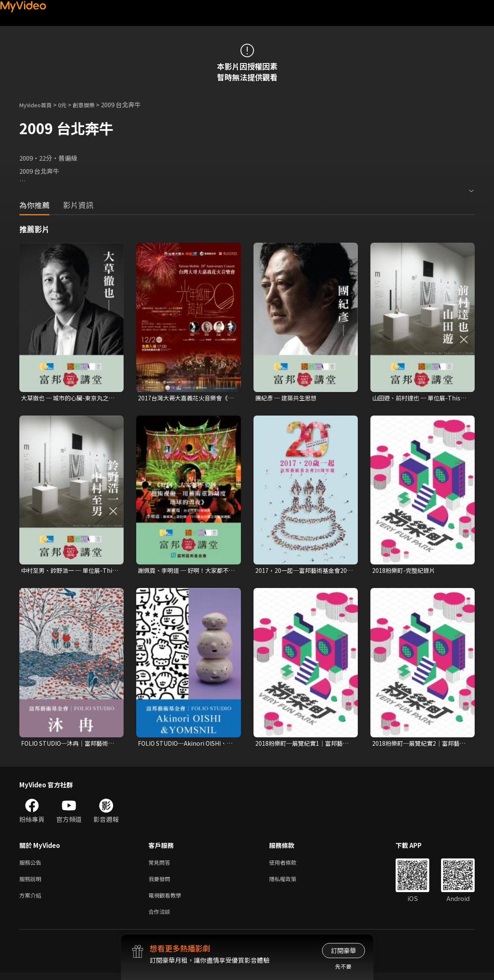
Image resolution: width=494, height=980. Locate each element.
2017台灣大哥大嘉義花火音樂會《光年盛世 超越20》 (182, 398)
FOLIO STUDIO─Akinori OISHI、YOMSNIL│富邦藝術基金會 (187, 745)
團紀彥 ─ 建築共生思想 (288, 398)
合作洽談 (161, 918)
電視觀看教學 (167, 901)
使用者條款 (290, 865)
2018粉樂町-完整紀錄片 (405, 571)
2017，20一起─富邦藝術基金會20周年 (303, 572)
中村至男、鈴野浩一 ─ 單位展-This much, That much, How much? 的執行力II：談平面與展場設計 (69, 572)
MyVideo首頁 (38, 105)
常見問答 (161, 865)
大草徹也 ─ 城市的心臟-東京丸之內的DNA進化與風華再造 (68, 398)
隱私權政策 (290, 883)
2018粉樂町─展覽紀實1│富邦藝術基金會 (301, 745)
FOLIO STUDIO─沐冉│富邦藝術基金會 (69, 745)
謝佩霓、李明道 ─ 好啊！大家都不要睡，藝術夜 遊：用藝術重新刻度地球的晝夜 (186, 572)
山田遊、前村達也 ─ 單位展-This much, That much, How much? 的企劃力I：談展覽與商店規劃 (419, 398)
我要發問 (161, 883)
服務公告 (32, 865)
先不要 (343, 966)
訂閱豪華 (343, 950)
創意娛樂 (92, 105)
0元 (69, 105)
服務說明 (32, 883)
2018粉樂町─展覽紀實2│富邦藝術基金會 (418, 745)
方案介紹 (32, 901)
